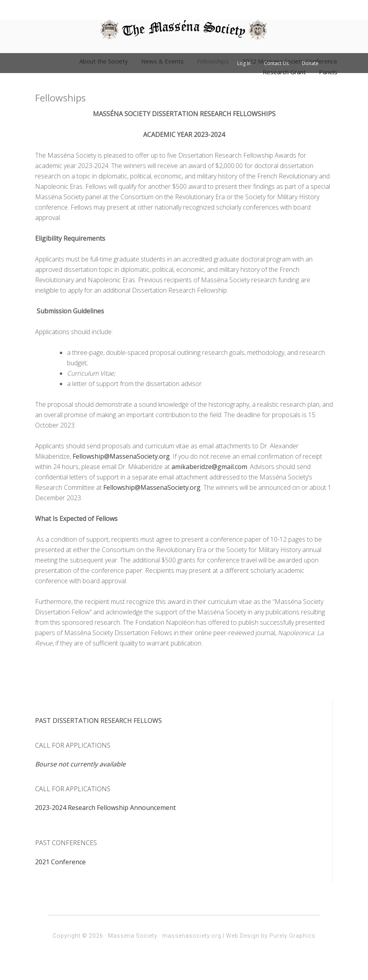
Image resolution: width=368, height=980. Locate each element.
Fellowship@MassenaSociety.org (121, 456)
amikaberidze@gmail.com (209, 467)
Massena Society (184, 30)
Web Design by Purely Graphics (271, 936)
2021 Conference (60, 862)
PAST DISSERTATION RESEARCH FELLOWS (98, 721)
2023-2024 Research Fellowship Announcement (105, 808)
